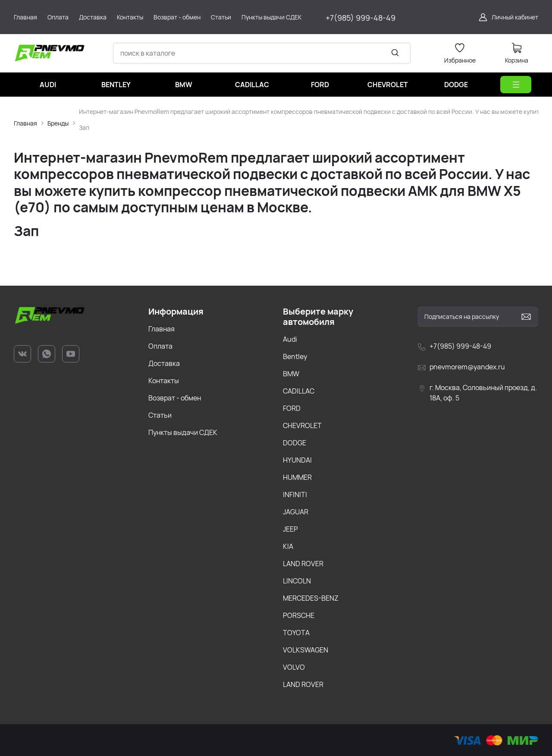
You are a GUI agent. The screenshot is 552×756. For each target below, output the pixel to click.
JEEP (290, 529)
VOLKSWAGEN (306, 650)
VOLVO (294, 667)
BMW (291, 374)
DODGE (295, 443)
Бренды (58, 123)
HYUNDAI (297, 460)
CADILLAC (299, 391)
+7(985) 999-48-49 (361, 18)
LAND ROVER (303, 564)
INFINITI (295, 495)
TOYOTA (296, 633)
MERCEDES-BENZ (311, 598)
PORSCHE (299, 615)
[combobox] (262, 53)
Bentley (295, 356)
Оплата (160, 346)
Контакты (164, 381)
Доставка (164, 363)
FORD (292, 408)
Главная (25, 123)
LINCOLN (297, 581)
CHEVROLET (302, 425)
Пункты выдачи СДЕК (183, 432)
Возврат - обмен (175, 398)
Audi (290, 339)
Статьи (160, 415)
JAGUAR (296, 512)
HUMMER (297, 477)
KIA (288, 546)
